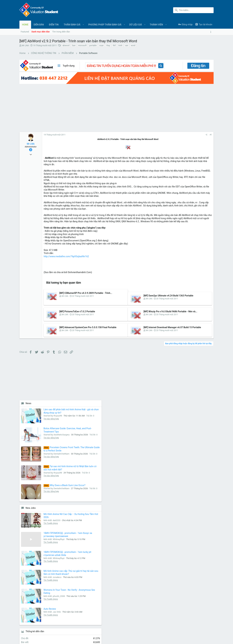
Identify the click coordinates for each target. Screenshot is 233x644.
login (153, 569)
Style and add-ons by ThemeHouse (89, 638)
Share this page (189, 436)
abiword (66, 46)
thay (108, 46)
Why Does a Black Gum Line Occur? (198, 225)
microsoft (83, 46)
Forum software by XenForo (46, 638)
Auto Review (195, 377)
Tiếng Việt (40, 628)
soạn (101, 46)
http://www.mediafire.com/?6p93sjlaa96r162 (66, 260)
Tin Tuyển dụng (196, 274)
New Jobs (176, 252)
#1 (159, 128)
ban (74, 46)
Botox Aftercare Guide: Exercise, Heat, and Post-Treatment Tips (200, 140)
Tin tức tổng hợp (197, 131)
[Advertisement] (87, 101)
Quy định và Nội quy (165, 628)
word (133, 46)
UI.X (28, 628)
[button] (83, 25)
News (174, 103)
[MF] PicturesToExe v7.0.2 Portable (77, 315)
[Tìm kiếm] (193, 10)
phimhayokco (205, 418)
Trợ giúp (201, 628)
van (127, 46)
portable (93, 46)
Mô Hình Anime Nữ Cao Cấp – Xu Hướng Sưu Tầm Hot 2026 (200, 262)
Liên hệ (89, 575)
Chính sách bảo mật (186, 628)
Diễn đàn (89, 569)
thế (114, 46)
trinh (120, 46)
